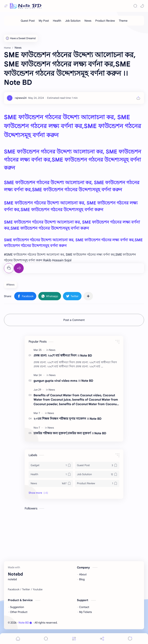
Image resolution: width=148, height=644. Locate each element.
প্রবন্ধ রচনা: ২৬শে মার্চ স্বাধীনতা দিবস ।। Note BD (63, 355)
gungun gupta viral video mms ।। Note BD (63, 381)
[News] (88, 21)
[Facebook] (14, 589)
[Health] (57, 21)
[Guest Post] (28, 21)
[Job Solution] (73, 21)
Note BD (25, 623)
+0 (19, 268)
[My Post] (44, 21)
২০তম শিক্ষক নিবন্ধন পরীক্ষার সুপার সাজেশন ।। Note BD (67, 419)
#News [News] (10, 285)
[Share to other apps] (88, 296)
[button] (142, 6)
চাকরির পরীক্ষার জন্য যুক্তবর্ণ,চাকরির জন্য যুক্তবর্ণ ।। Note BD (70, 433)
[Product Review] (105, 21)
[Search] (135, 6)
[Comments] (130, 639)
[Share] (102, 639)
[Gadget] (51, 465)
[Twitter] (26, 589)
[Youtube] (38, 589)
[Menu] (74, 639)
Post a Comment (74, 320)
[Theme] (123, 21)
